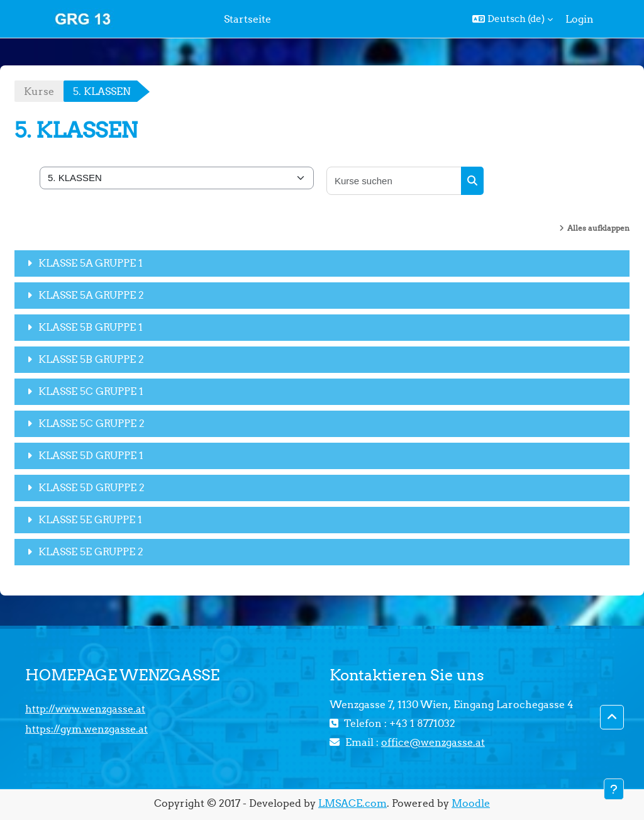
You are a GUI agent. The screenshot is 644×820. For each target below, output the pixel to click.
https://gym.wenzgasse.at (86, 729)
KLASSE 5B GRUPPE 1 (91, 327)
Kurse (39, 91)
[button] (513, 19)
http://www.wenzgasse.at (85, 709)
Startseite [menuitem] (247, 19)
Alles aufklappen (598, 228)
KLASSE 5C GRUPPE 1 (91, 391)
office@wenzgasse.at (433, 742)
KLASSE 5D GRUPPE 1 (91, 455)
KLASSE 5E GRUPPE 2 (91, 551)
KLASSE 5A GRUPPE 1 (91, 263)
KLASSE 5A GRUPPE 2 (91, 295)
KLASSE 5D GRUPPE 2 (92, 487)
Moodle (471, 803)
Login (580, 19)
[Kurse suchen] (394, 181)
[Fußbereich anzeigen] (614, 789)
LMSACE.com (353, 803)
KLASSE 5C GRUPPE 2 (92, 423)
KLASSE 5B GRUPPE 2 (91, 359)
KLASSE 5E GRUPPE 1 (90, 519)
